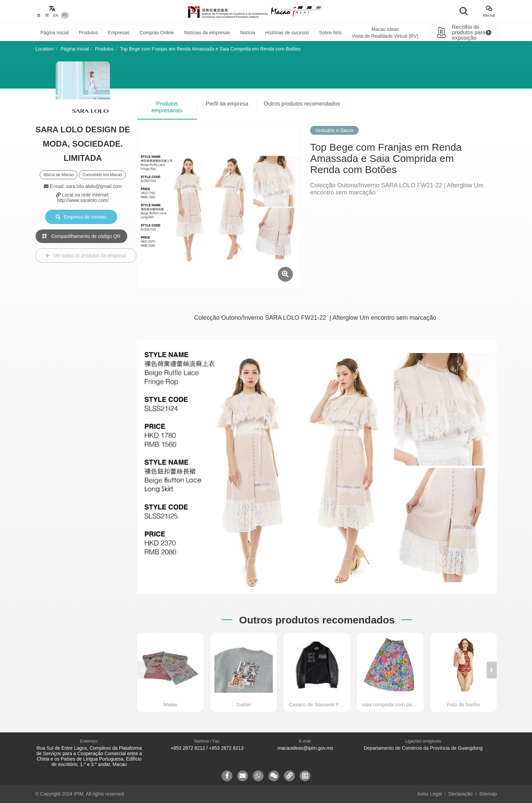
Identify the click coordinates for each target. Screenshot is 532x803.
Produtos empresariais (167, 107)
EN (56, 15)
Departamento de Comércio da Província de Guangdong (423, 748)
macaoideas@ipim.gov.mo (305, 748)
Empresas (119, 33)
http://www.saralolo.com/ (83, 200)
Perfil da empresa (227, 104)
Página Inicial (54, 33)
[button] (492, 670)
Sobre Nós (330, 33)
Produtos (88, 33)
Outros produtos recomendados (302, 104)
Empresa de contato (81, 217)
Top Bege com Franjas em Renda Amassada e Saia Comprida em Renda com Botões (210, 49)
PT (65, 15)
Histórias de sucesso (287, 33)
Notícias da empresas (207, 33)
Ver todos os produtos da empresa (86, 256)
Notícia (248, 33)
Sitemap (488, 794)
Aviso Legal (430, 794)
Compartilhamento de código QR (81, 236)
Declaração (461, 794)
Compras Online (157, 33)
